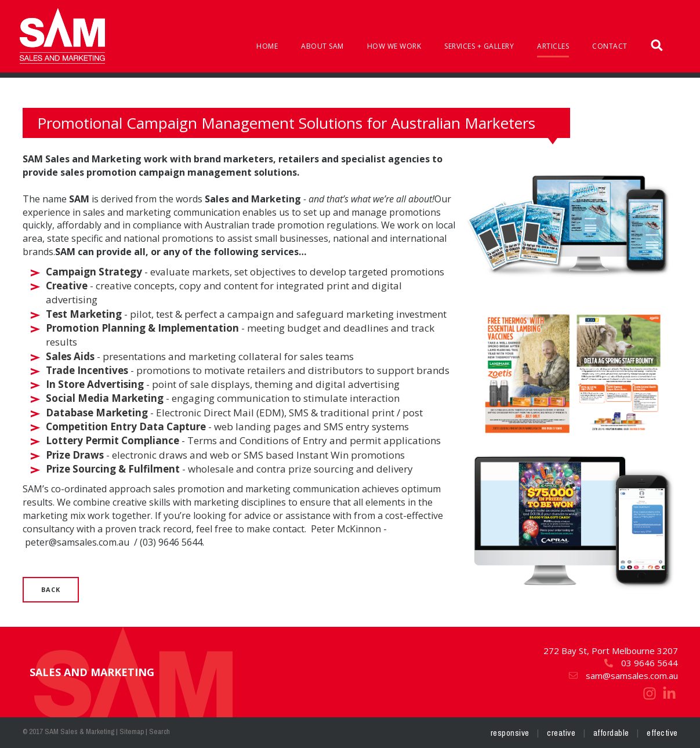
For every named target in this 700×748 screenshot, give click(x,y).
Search (159, 731)
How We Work (394, 46)
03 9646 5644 (641, 663)
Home (267, 46)
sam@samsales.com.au (623, 676)
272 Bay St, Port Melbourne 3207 (611, 651)
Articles (553, 46)
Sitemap (132, 731)
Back (51, 589)
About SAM (322, 46)
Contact (610, 46)
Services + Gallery (479, 46)
